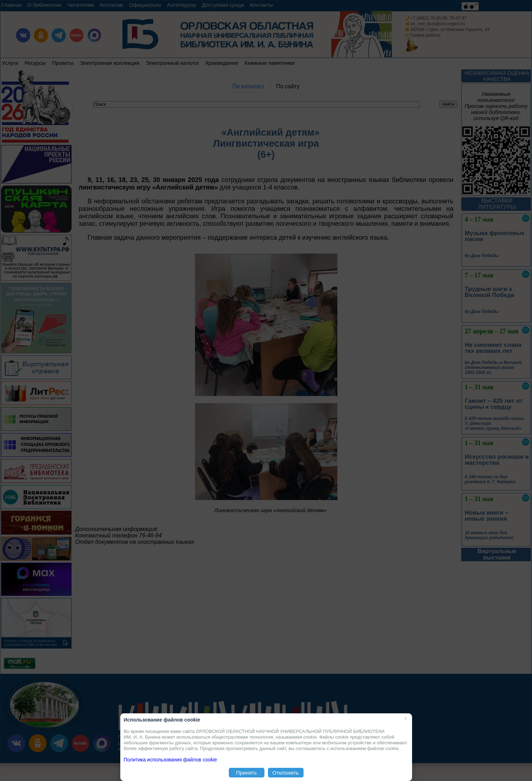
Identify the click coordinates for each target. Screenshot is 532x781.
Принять (246, 773)
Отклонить (286, 773)
